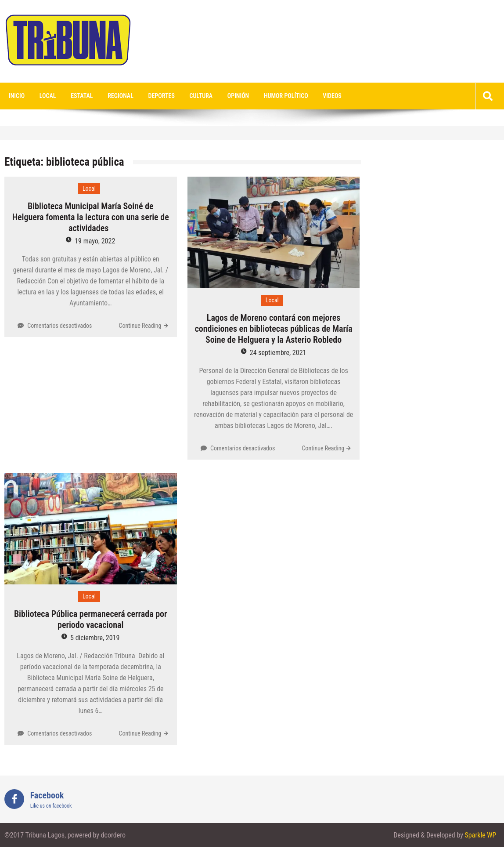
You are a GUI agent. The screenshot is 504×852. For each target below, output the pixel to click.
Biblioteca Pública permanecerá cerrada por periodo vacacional (91, 619)
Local (48, 96)
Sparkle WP (481, 835)
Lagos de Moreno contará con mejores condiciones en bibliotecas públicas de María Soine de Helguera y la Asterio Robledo (274, 329)
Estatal (82, 96)
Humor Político (286, 96)
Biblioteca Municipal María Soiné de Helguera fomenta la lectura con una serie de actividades (91, 217)
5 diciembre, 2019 (95, 638)
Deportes (162, 96)
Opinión (238, 96)
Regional (121, 96)
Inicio (17, 96)
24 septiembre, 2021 (278, 353)
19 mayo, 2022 (95, 241)
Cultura (201, 96)
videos (332, 96)
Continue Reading (140, 326)
